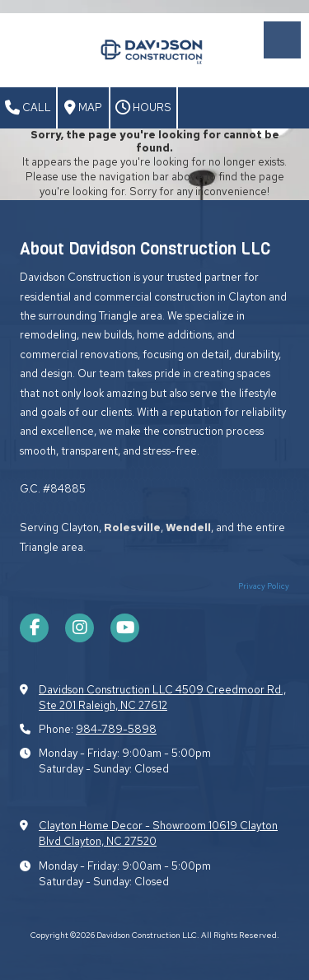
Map (83, 108)
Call (28, 108)
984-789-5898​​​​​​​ (116, 729)
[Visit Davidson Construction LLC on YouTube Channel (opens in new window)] (125, 628)
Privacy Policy (264, 586)
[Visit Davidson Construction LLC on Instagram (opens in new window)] (80, 628)
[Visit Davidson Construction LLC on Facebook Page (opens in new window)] (34, 628)
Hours (143, 108)
